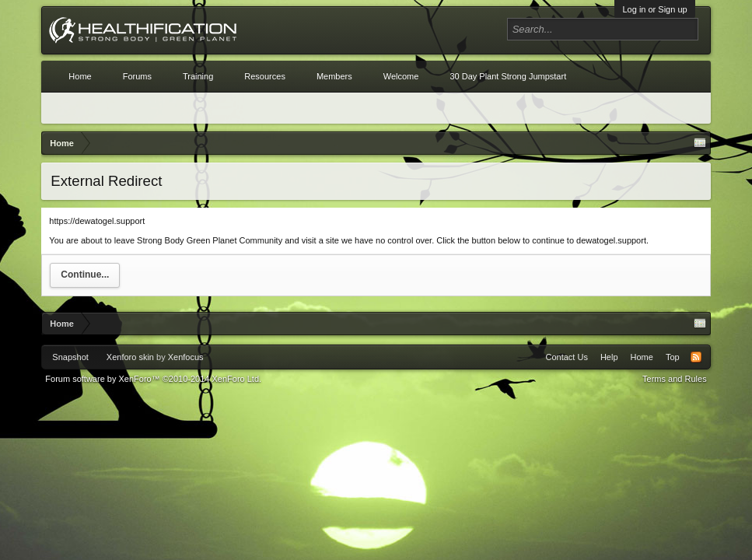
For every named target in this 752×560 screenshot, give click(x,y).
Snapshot (70, 357)
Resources (265, 76)
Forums (137, 76)
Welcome (401, 76)
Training (198, 76)
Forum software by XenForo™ (153, 379)
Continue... (85, 275)
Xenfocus (186, 357)
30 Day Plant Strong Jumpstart (508, 76)
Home (80, 76)
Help (609, 357)
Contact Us (567, 357)
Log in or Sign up (654, 9)
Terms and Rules (675, 379)
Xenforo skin (130, 357)
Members (334, 76)
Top (673, 357)
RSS (696, 357)
